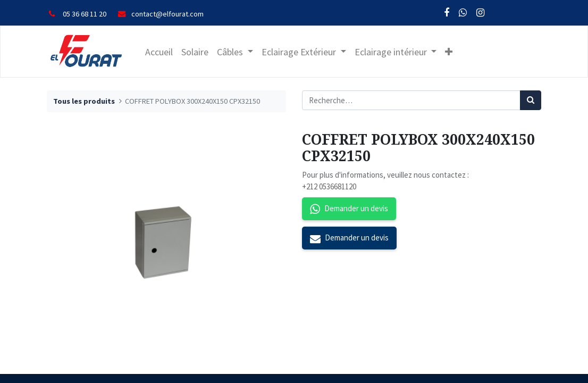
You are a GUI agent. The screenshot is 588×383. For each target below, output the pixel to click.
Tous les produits (84, 101)
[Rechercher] (531, 100)
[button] (449, 52)
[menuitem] (159, 52)
